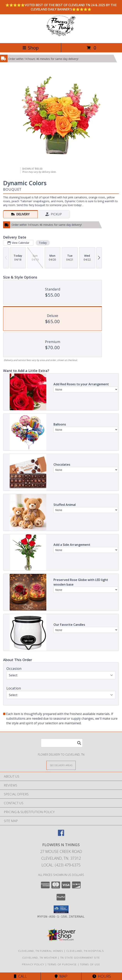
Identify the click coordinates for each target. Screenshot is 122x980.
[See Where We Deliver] (61, 765)
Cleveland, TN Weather (40, 958)
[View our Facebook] (61, 835)
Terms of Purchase (62, 964)
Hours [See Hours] (102, 976)
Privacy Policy (33, 964)
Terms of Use (90, 964)
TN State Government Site (80, 958)
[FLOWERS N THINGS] (61, 37)
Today (43, 243)
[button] (61, 909)
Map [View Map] (61, 976)
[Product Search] (62, 743)
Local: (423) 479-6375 (61, 865)
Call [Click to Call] (20, 976)
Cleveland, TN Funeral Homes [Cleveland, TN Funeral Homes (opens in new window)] (41, 951)
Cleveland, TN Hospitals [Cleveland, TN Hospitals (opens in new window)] (85, 951)
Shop (30, 48)
